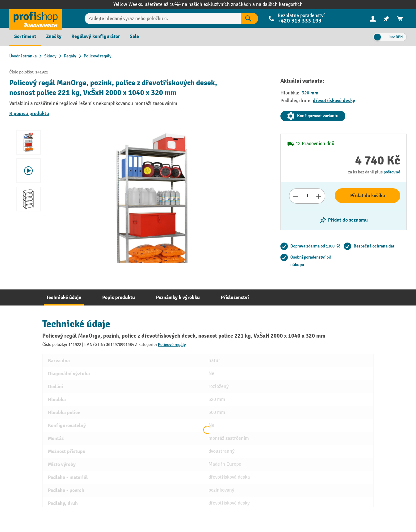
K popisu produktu (29, 114)
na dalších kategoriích (279, 4)
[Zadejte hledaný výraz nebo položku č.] (163, 19)
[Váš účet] (373, 19)
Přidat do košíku (368, 196)
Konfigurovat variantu (313, 116)
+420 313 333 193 (300, 21)
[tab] (64, 297)
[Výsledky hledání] (250, 19)
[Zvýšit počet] (319, 196)
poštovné (392, 172)
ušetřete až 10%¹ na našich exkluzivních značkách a (200, 4)
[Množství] (307, 196)
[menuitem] (373, 19)
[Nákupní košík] (400, 19)
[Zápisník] (386, 19)
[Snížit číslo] (295, 196)
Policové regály (172, 345)
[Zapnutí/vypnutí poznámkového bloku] (344, 220)
